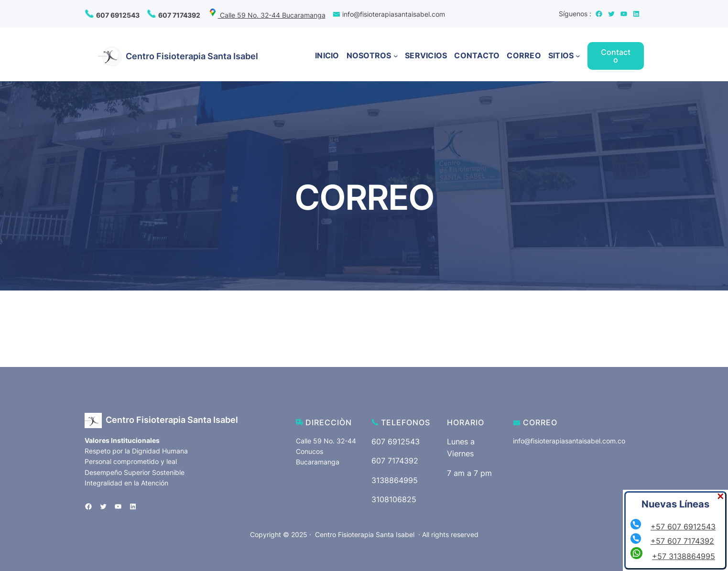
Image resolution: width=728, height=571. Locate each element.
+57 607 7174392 (682, 541)
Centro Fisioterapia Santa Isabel (192, 56)
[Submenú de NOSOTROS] (396, 56)
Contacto (616, 56)
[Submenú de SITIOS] (578, 56)
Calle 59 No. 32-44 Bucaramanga (266, 15)
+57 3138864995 (684, 556)
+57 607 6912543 (683, 527)
